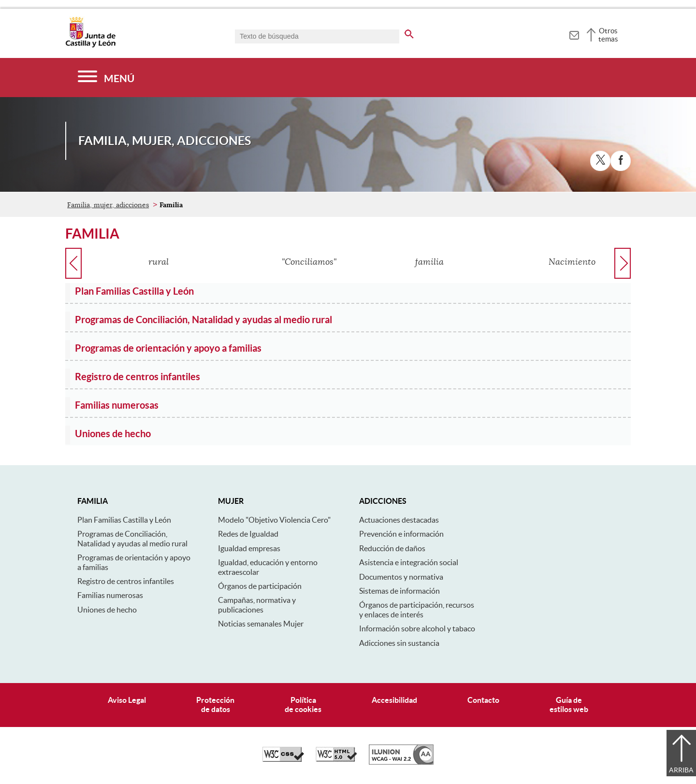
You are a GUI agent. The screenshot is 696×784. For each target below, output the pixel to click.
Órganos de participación (260, 586)
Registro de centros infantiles (126, 581)
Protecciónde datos (215, 705)
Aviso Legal (127, 700)
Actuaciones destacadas (399, 520)
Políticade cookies (303, 705)
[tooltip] (574, 34)
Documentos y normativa (401, 577)
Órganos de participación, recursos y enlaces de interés (417, 609)
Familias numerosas (110, 595)
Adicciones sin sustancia (399, 643)
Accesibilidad (394, 700)
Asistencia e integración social (409, 562)
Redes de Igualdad (248, 534)
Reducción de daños (392, 548)
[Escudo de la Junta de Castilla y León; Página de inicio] (90, 45)
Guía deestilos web (569, 705)
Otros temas (608, 35)
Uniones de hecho (107, 610)
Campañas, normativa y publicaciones (257, 605)
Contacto (483, 700)
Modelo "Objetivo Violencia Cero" (274, 520)
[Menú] (106, 78)
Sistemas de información (399, 591)
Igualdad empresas (249, 548)
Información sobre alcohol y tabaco (417, 628)
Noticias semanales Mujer (261, 624)
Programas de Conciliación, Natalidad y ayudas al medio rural (132, 538)
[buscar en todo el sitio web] (409, 32)
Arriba (681, 770)
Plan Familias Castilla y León (124, 520)
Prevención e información (401, 534)
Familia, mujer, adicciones (108, 205)
